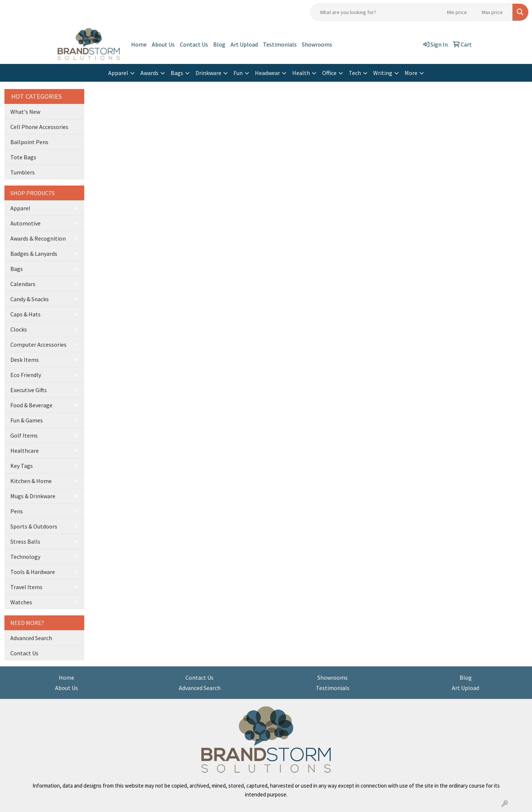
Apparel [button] (118, 73)
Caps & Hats (25, 314)
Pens (17, 511)
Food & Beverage (31, 405)
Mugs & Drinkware (33, 496)
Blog (219, 44)
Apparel (20, 208)
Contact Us (194, 44)
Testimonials (280, 44)
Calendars (23, 284)
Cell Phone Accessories (39, 127)
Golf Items (24, 435)
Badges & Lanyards (34, 254)
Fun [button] (238, 73)
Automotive (25, 223)
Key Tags (22, 466)
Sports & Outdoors (34, 526)
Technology (25, 557)
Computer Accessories (38, 344)
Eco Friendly (26, 375)
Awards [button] (149, 73)
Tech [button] (355, 73)
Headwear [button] (267, 73)
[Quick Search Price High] (495, 12)
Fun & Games (27, 420)
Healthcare (25, 451)
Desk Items (25, 360)
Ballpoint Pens (29, 142)
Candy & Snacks (30, 299)
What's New (25, 112)
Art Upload (244, 44)
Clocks (19, 329)
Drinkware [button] (208, 73)
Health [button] (301, 73)
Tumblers (23, 172)
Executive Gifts (29, 390)
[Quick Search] (377, 12)
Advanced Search (31, 638)
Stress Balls (25, 541)
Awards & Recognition (38, 238)
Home (139, 44)
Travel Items (26, 587)
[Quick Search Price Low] (461, 12)
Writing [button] (383, 73)
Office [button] (329, 73)
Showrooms (317, 44)
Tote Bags (23, 157)
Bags (17, 269)
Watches (21, 602)
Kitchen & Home (31, 481)
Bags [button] (177, 73)
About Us (163, 44)
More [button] (411, 73)
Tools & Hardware (33, 572)
